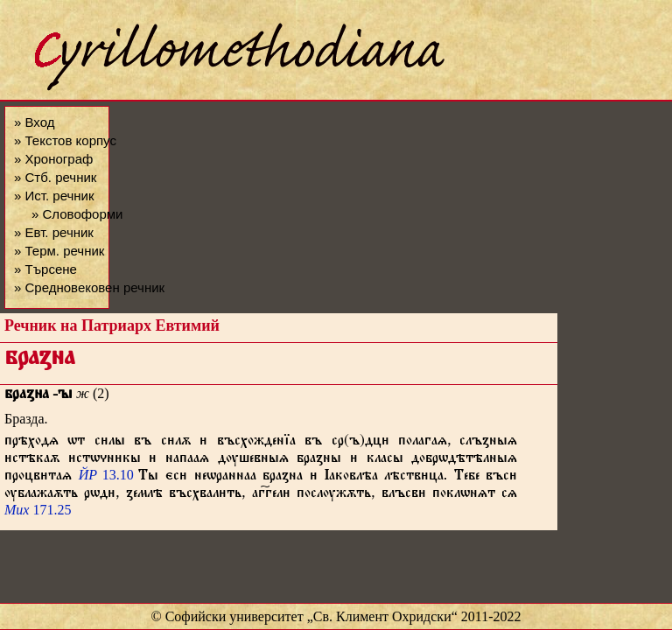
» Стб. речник (55, 177)
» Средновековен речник (89, 287)
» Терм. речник (59, 251)
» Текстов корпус (65, 140)
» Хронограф (53, 159)
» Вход (34, 122)
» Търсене (45, 269)
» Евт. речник (54, 232)
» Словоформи (77, 214)
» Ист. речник (54, 196)
